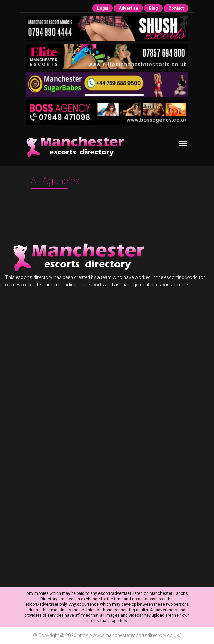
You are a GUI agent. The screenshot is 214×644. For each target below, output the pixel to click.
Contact (176, 8)
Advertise (128, 8)
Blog (153, 8)
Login (103, 8)
